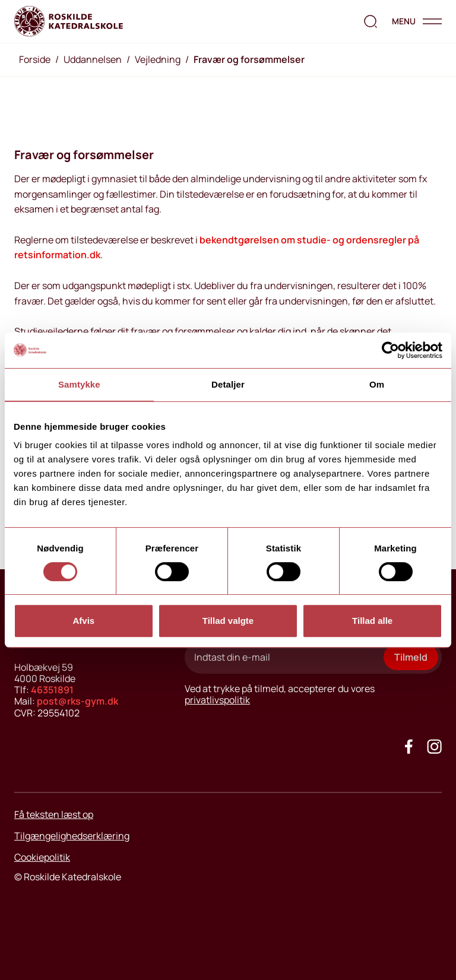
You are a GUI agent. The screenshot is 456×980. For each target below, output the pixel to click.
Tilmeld (411, 657)
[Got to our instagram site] (434, 746)
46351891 (52, 690)
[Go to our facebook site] (409, 746)
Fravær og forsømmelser (249, 59)
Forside (35, 59)
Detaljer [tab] (228, 384)
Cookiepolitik (42, 857)
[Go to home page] (69, 21)
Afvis (83, 621)
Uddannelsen (93, 59)
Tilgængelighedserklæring (72, 836)
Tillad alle (372, 621)
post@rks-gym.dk (77, 701)
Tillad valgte (228, 621)
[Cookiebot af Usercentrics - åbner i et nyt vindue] (390, 350)
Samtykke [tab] (79, 384)
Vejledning (158, 59)
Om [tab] (377, 384)
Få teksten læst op (54, 814)
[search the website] (370, 21)
